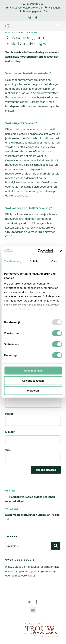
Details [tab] (34, 261)
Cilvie (34, 32)
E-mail (10, 432)
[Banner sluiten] (61, 251)
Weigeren (33, 391)
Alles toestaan (33, 371)
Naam (10, 414)
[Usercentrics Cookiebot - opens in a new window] (39, 251)
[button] (58, 26)
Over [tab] (54, 261)
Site (8, 450)
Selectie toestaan (33, 380)
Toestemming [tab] (13, 261)
